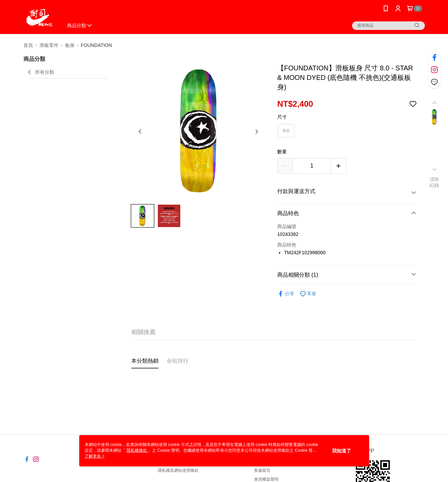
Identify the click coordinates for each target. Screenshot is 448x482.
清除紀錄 (435, 182)
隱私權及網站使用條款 (178, 470)
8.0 (286, 131)
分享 (286, 294)
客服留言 (262, 470)
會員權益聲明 (266, 479)
